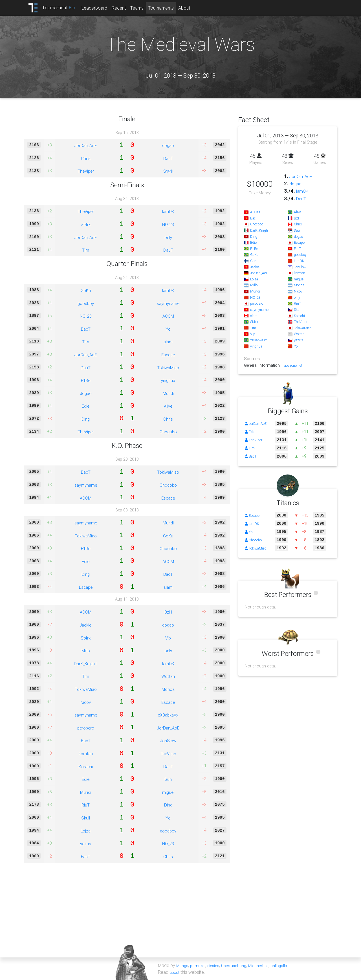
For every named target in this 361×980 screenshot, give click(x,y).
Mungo (183, 965)
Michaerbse (267, 965)
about (175, 972)
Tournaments (169, 8)
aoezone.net (295, 365)
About (192, 8)
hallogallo (290, 965)
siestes (217, 965)
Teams (145, 8)
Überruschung (240, 965)
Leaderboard (102, 8)
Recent (127, 8)
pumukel (200, 965)
